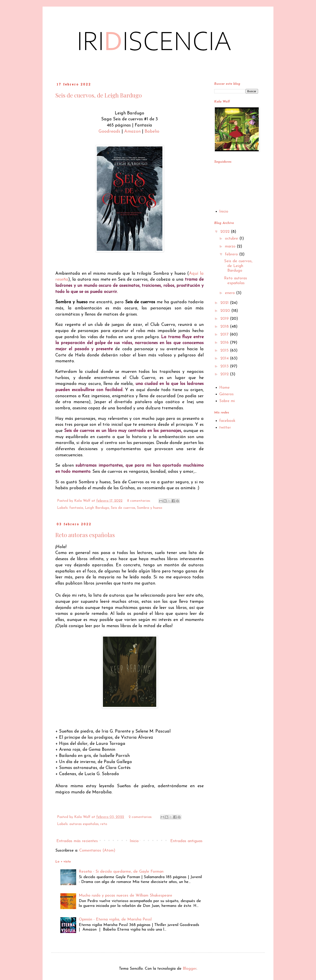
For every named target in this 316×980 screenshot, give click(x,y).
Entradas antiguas (186, 841)
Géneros (226, 394)
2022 (226, 232)
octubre (232, 239)
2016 (225, 343)
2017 (225, 335)
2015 (225, 351)
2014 (225, 358)
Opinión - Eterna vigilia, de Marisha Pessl (115, 920)
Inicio (134, 841)
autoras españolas (84, 824)
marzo (231, 246)
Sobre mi (227, 401)
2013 (225, 366)
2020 (226, 311)
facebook (227, 421)
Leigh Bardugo (97, 508)
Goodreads (110, 132)
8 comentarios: (139, 501)
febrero (232, 254)
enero (231, 293)
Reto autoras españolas (85, 535)
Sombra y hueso (150, 508)
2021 (225, 303)
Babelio (153, 132)
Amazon (133, 132)
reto (104, 824)
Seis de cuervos (123, 508)
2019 (225, 319)
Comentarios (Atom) (97, 851)
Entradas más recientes (77, 841)
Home (224, 388)
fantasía (76, 508)
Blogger (190, 969)
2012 (225, 374)
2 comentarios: (141, 817)
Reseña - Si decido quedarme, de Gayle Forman (121, 872)
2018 (225, 327)
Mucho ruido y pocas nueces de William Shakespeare (126, 896)
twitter (225, 428)
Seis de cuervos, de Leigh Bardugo (99, 95)
